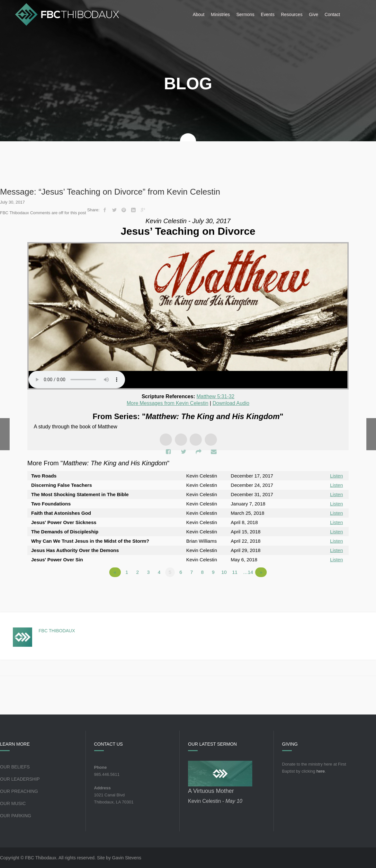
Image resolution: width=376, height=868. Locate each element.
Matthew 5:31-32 (215, 396)
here (320, 771)
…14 (248, 572)
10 (224, 572)
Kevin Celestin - (215, 801)
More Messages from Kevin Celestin (167, 403)
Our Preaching (19, 791)
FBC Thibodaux (57, 631)
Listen (336, 476)
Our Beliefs (15, 767)
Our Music (13, 803)
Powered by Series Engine (325, 590)
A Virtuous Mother (211, 791)
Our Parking (16, 816)
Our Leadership (20, 779)
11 (235, 572)
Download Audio (231, 403)
